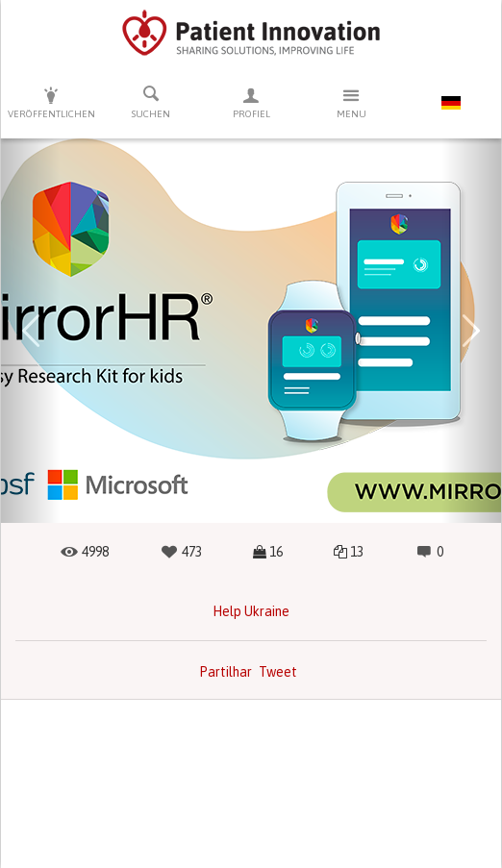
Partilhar (226, 672)
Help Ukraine (251, 611)
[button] (31, 331)
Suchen (151, 102)
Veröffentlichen (51, 102)
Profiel (251, 102)
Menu (351, 102)
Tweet (278, 672)
